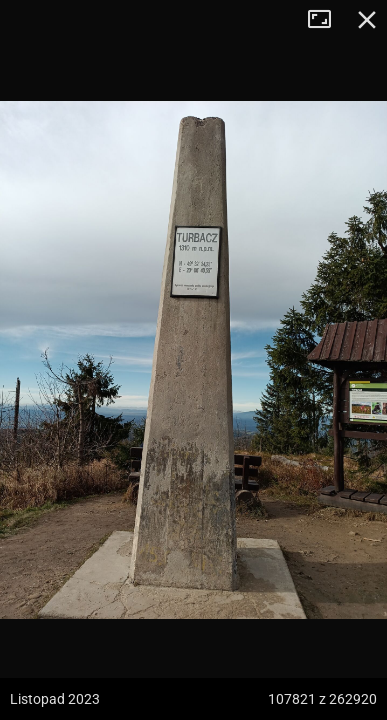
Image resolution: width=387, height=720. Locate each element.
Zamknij (367, 20)
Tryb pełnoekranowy (327, 20)
